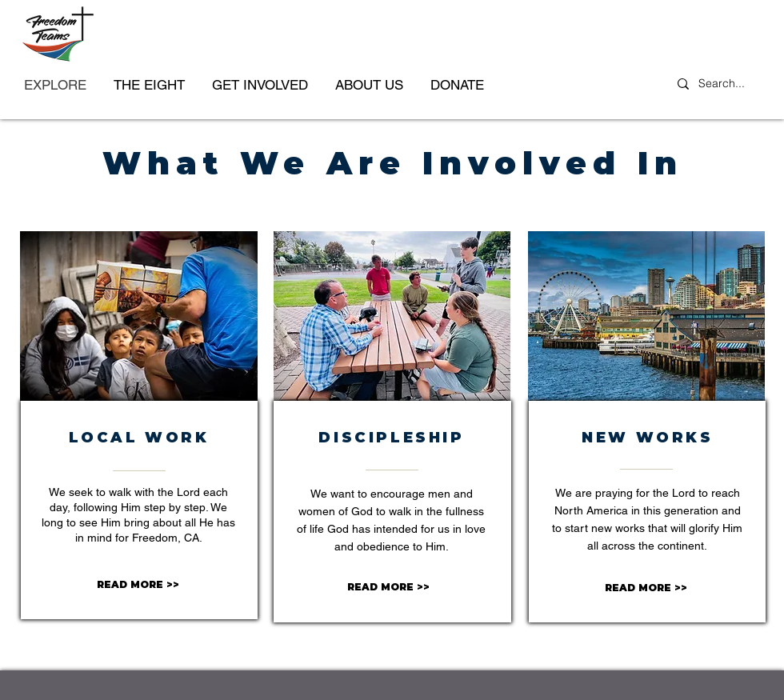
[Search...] (724, 84)
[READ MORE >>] (138, 585)
